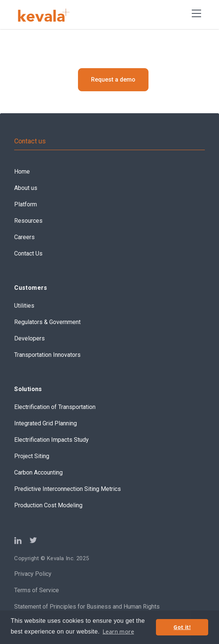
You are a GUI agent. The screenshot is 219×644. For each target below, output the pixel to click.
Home (22, 172)
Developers (29, 338)
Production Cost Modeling (48, 505)
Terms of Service (37, 590)
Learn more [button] (118, 632)
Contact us (30, 141)
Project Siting (32, 456)
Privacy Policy (33, 574)
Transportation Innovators (47, 355)
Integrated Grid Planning (46, 423)
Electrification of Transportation (55, 407)
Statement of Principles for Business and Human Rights (87, 607)
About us (26, 188)
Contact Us (28, 253)
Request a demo (113, 80)
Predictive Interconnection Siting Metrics (68, 489)
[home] (48, 15)
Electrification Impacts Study (51, 440)
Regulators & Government (47, 322)
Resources (28, 221)
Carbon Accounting (38, 472)
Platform (26, 204)
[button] (196, 13)
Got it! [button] (182, 627)
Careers (24, 237)
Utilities (24, 306)
